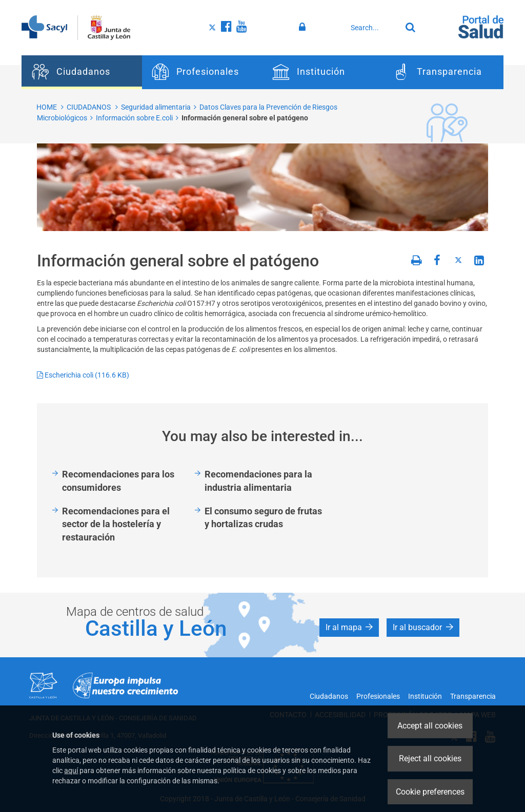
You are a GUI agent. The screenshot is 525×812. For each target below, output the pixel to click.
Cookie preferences (430, 792)
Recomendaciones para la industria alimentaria (258, 481)
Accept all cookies (430, 726)
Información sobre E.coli (134, 118)
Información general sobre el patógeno (245, 118)
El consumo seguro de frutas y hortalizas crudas (263, 518)
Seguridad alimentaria (156, 107)
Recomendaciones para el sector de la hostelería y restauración (116, 524)
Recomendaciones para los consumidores (118, 481)
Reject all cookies (430, 758)
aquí (71, 771)
